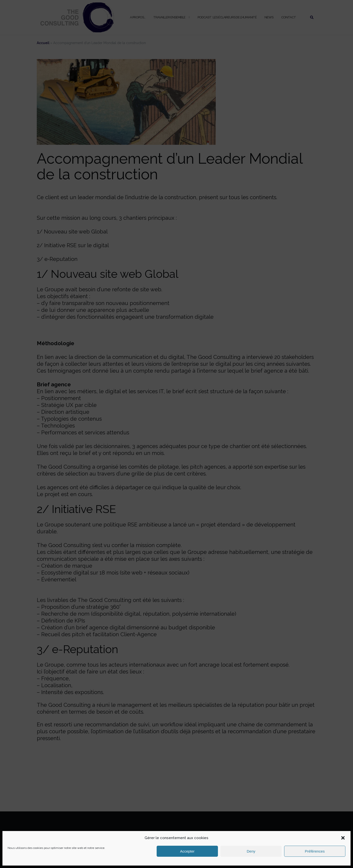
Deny (251, 851)
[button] (343, 838)
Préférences (315, 851)
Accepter (187, 851)
